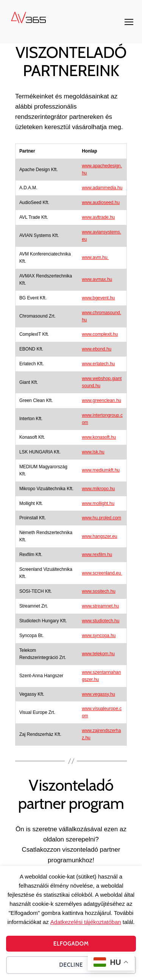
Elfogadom (71, 944)
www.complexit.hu (100, 334)
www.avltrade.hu (98, 217)
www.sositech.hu (99, 591)
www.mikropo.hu (98, 489)
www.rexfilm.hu (97, 555)
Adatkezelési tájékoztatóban (86, 922)
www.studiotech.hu (101, 621)
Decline (71, 965)
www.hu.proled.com (101, 518)
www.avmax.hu (97, 279)
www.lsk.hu (93, 452)
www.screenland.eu (102, 573)
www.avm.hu (95, 257)
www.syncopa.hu (99, 636)
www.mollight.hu (98, 503)
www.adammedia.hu (102, 188)
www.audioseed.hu (101, 203)
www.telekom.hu (98, 654)
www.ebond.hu (97, 349)
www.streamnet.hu (100, 606)
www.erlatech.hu (98, 364)
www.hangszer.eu (99, 536)
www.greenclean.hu (101, 400)
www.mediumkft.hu (101, 470)
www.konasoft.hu (99, 437)
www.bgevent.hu (98, 298)
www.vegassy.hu (98, 694)
